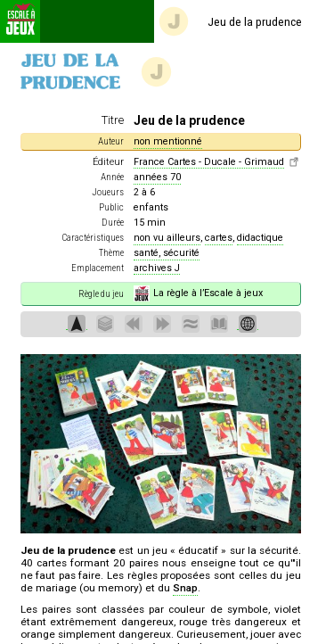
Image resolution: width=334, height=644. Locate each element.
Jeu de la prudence (230, 21)
